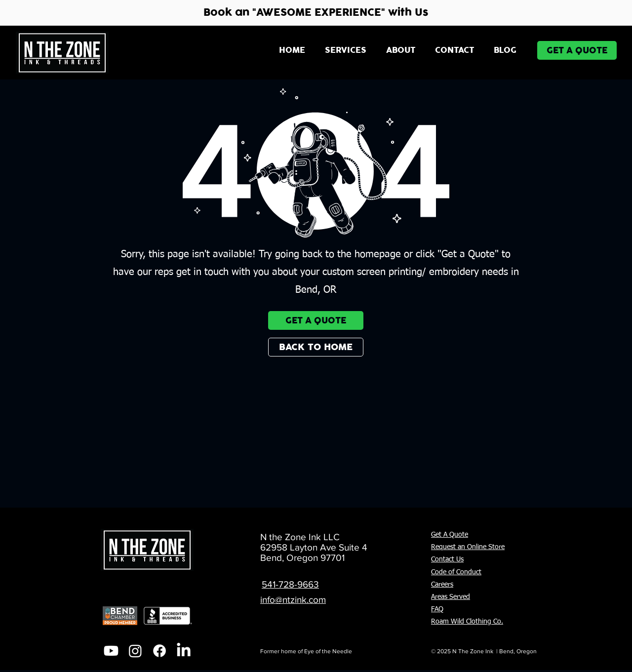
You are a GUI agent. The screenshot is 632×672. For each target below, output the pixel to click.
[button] (346, 50)
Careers (442, 585)
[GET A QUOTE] (577, 50)
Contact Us (447, 559)
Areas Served (451, 597)
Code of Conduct (456, 572)
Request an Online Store (468, 547)
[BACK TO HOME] (316, 347)
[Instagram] (135, 651)
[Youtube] (111, 651)
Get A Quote (450, 535)
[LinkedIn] (184, 651)
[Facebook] (159, 651)
